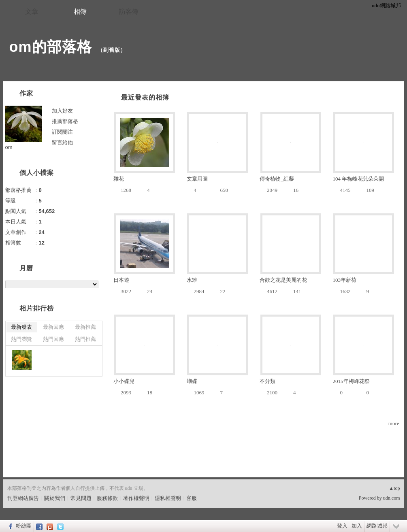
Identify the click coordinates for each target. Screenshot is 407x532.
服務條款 (107, 498)
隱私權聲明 (168, 498)
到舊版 (112, 50)
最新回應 (53, 327)
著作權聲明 (136, 498)
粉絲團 (24, 526)
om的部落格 (51, 47)
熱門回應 (53, 339)
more (394, 423)
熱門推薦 (85, 339)
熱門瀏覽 (21, 339)
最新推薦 (85, 327)
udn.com (392, 498)
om (9, 147)
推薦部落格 (65, 121)
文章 (32, 12)
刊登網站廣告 (23, 498)
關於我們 (55, 498)
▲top (394, 488)
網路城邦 (377, 526)
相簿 (80, 12)
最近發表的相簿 (145, 97)
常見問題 (81, 498)
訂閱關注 (62, 132)
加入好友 (62, 111)
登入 (342, 526)
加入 (357, 526)
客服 (192, 498)
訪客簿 (129, 12)
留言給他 (62, 142)
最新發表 (21, 327)
